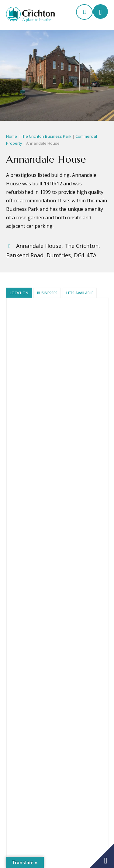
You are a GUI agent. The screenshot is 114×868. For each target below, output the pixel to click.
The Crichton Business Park (46, 136)
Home (12, 136)
